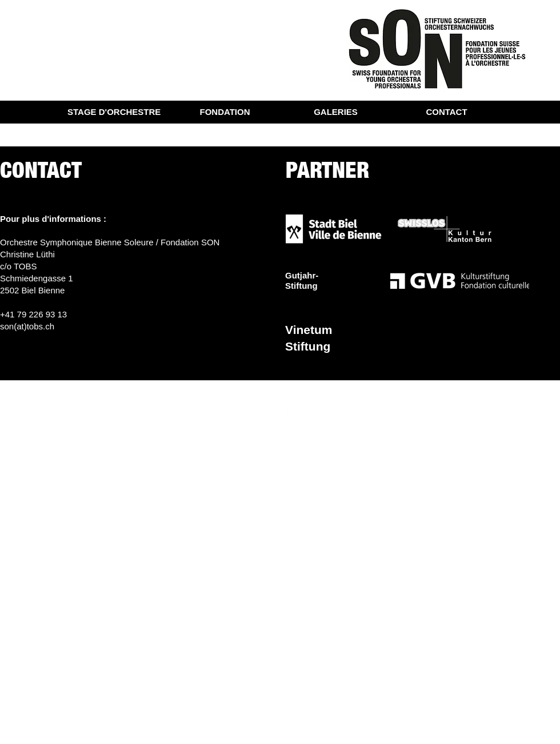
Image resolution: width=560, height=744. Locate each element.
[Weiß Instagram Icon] (317, 405)
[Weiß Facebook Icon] (287, 405)
